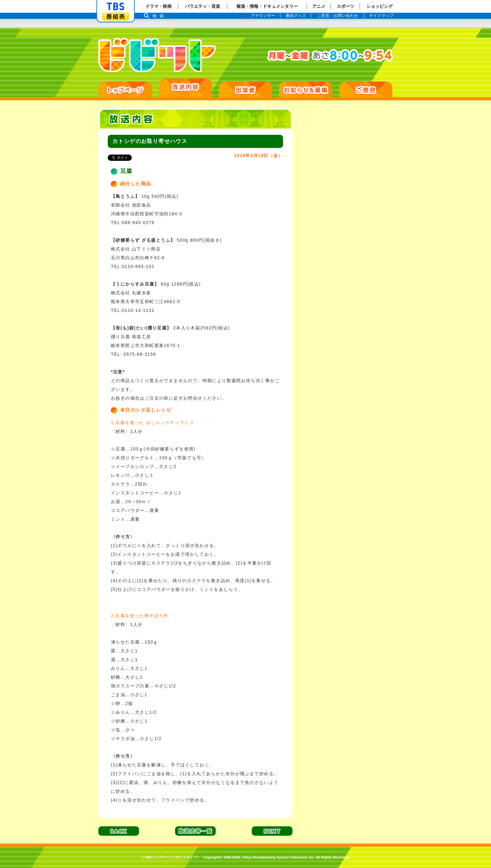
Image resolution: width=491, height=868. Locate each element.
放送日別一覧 (185, 88)
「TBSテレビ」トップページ (116, 7)
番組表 (116, 16)
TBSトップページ (158, 857)
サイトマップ (186, 857)
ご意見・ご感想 (366, 89)
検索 (160, 16)
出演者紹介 (246, 89)
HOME (125, 89)
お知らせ (306, 89)
